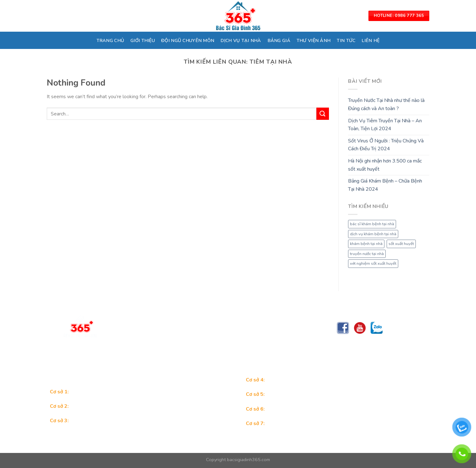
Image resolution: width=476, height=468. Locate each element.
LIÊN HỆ (370, 40)
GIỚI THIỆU (143, 40)
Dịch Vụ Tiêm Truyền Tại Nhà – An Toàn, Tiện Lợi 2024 (385, 125)
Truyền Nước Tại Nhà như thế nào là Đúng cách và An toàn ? (386, 104)
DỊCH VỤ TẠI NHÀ (241, 40)
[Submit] (323, 114)
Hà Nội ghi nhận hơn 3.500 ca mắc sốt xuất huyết (385, 165)
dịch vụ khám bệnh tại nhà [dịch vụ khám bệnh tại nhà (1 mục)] (373, 234)
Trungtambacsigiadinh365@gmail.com (162, 354)
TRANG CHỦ (111, 40)
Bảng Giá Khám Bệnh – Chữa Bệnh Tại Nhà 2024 (385, 185)
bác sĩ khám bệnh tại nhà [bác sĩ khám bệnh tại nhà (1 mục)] (372, 224)
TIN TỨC (346, 40)
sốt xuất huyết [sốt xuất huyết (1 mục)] (401, 244)
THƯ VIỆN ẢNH (314, 40)
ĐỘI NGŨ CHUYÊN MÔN (188, 40)
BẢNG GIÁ (279, 40)
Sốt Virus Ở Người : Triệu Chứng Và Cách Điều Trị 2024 (386, 145)
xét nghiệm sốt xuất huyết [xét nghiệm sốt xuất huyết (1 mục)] (373, 263)
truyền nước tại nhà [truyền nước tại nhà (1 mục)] (367, 254)
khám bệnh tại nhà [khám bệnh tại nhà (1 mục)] (366, 244)
